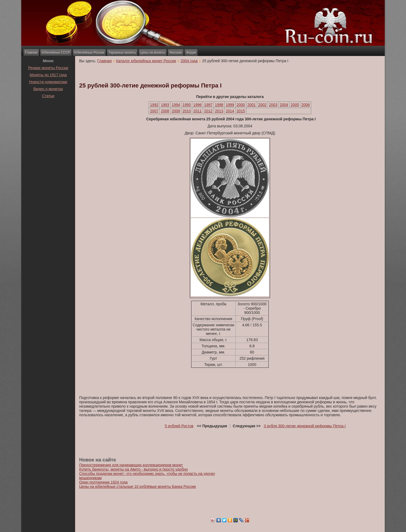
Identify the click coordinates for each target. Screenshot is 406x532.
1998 (219, 105)
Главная (31, 52)
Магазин (176, 52)
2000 (241, 105)
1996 (197, 105)
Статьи (48, 96)
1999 (230, 105)
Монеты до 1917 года (48, 75)
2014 (230, 111)
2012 (208, 111)
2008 (165, 111)
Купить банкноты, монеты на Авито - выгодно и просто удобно (133, 469)
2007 (154, 111)
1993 (165, 105)
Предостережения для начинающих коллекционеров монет (131, 465)
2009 (176, 111)
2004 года (189, 61)
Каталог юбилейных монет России (146, 61)
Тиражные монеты (122, 52)
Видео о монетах (48, 89)
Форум (191, 52)
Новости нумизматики (48, 82)
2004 (284, 105)
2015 (241, 111)
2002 (262, 105)
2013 (219, 111)
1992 (154, 105)
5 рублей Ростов (179, 426)
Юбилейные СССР (56, 52)
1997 (208, 105)
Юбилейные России (89, 52)
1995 (187, 105)
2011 (197, 111)
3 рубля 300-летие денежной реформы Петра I (305, 426)
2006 (306, 105)
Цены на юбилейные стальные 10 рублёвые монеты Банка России (137, 486)
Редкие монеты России (48, 68)
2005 (295, 105)
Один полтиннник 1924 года (103, 482)
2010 (187, 111)
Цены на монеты (153, 52)
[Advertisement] (48, 113)
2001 (252, 105)
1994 (176, 105)
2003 (273, 105)
